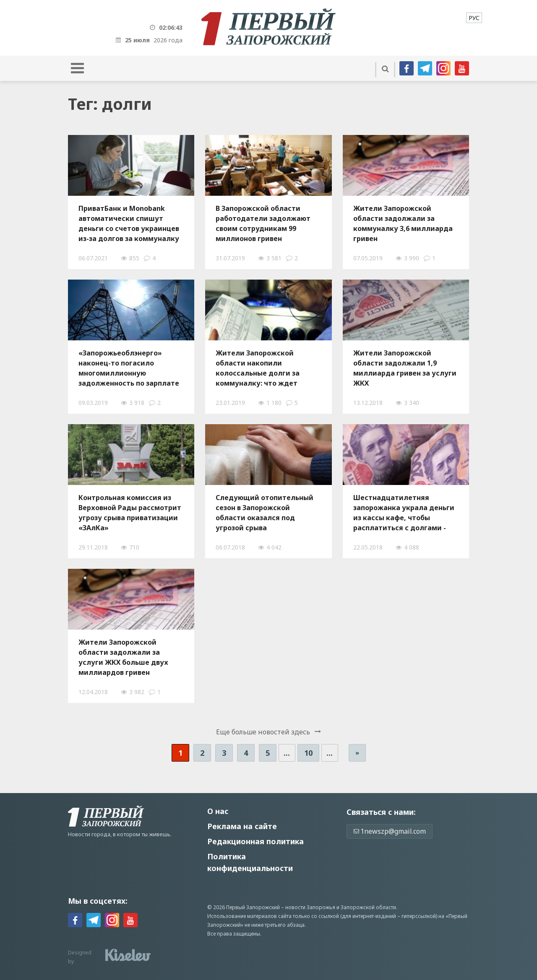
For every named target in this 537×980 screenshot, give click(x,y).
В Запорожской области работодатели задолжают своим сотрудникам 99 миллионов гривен (263, 223)
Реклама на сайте (242, 826)
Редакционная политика (255, 841)
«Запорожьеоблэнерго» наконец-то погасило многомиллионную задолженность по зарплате (129, 368)
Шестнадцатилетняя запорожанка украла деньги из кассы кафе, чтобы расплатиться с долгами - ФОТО (404, 513)
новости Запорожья (310, 907)
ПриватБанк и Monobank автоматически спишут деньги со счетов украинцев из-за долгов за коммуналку (129, 223)
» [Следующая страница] (357, 753)
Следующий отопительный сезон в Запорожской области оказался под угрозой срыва (265, 513)
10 (308, 753)
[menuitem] (474, 18)
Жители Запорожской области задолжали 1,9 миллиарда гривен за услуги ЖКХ (405, 368)
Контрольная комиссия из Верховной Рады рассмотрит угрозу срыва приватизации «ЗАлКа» (130, 513)
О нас (218, 811)
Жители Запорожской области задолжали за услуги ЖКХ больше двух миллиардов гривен (123, 657)
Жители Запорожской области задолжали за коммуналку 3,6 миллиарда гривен (403, 223)
